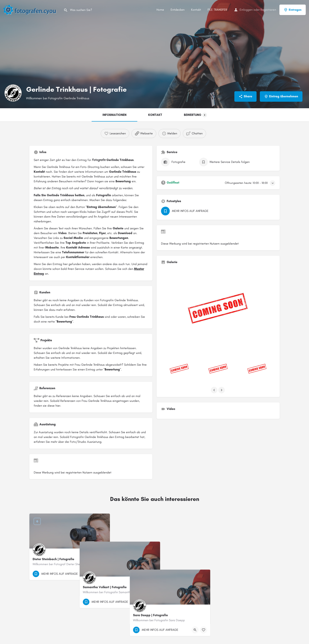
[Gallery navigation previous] (215, 390)
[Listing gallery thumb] (218, 311)
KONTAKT (155, 115)
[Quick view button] (95, 574)
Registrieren (268, 10)
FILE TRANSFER (217, 10)
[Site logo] (32, 9)
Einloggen (246, 10)
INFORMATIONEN (114, 115)
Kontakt (196, 10)
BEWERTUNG (195, 115)
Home (160, 10)
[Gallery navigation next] (222, 390)
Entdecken (178, 10)
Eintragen (293, 10)
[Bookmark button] (103, 574)
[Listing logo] (13, 93)
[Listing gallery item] (179, 369)
